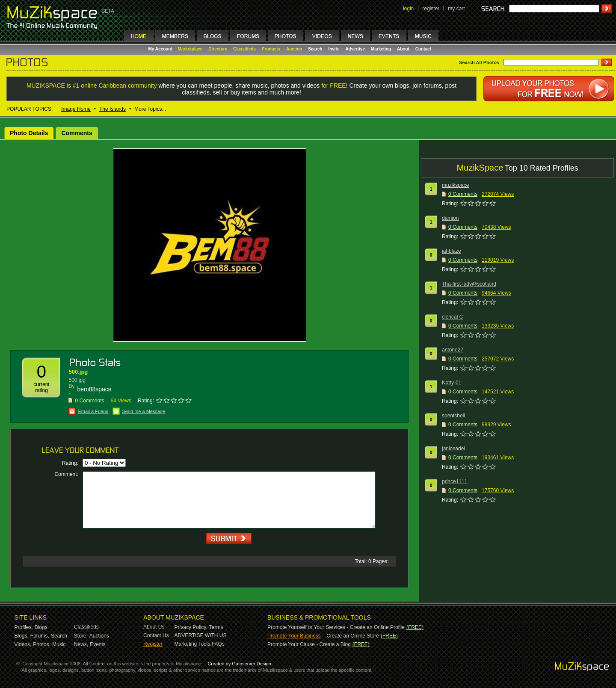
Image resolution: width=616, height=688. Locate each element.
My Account (161, 49)
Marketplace (190, 49)
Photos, (42, 644)
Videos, (23, 644)
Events (98, 644)
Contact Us (156, 635)
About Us (154, 627)
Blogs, (22, 636)
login (408, 9)
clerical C (452, 317)
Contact (423, 49)
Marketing (381, 49)
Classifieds (244, 49)
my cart (456, 9)
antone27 (453, 350)
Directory (218, 49)
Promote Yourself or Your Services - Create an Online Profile (336, 627)
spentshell (453, 416)
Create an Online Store (353, 636)
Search (315, 49)
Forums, (40, 636)
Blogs (41, 627)
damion (450, 218)
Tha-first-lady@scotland (469, 284)
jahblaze (452, 251)
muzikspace (455, 185)
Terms (216, 627)
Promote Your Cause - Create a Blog (309, 644)
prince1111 (455, 481)
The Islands (113, 109)
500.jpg (78, 372)
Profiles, (24, 627)
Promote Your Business (294, 636)
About (403, 49)
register (431, 9)
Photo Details (29, 133)
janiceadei (453, 449)
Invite (334, 49)
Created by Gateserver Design (239, 664)
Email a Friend (93, 411)
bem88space (94, 389)
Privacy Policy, (191, 627)
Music (59, 644)
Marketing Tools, (193, 644)
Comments (77, 133)
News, (81, 644)
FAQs (218, 644)
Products (271, 49)
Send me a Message (144, 411)
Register (153, 644)
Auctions (99, 636)
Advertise (355, 49)
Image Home (76, 109)
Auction (294, 49)
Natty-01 (452, 383)
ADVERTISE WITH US (201, 635)
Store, (81, 636)
